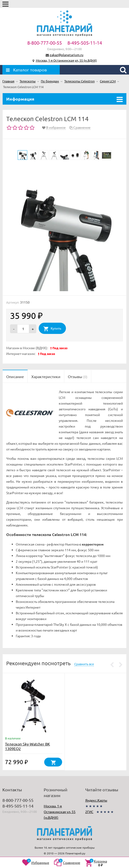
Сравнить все (84, 664)
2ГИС (89, 812)
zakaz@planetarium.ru (67, 55)
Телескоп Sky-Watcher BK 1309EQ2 (27, 746)
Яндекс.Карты (96, 800)
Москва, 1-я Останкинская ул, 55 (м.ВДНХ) (66, 60)
